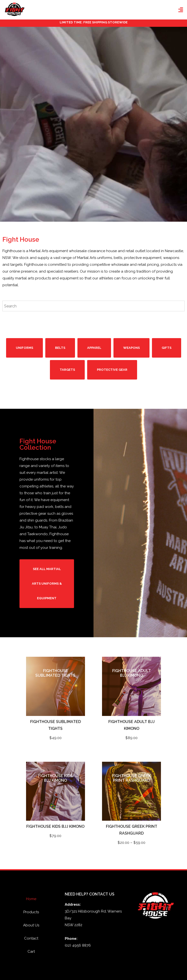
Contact (31, 938)
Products (31, 912)
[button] (181, 10)
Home (31, 899)
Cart (31, 951)
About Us (31, 925)
